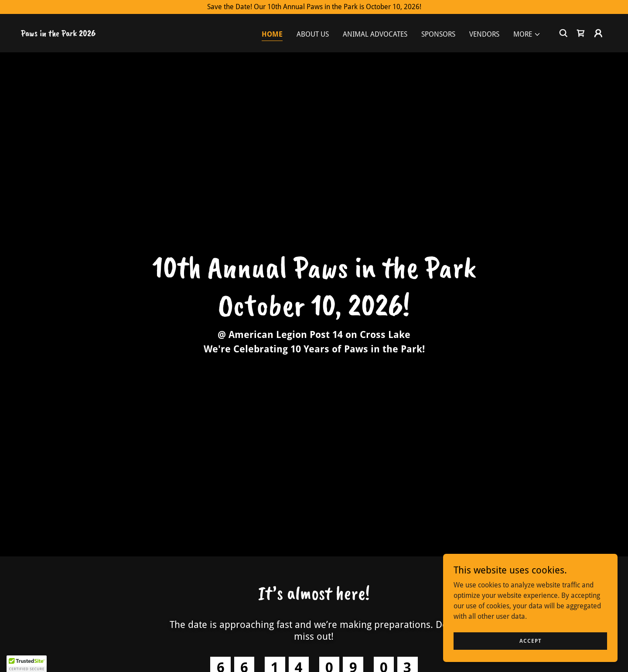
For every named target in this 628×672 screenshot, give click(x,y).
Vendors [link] (484, 34)
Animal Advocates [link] (375, 34)
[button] (527, 34)
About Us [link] (313, 34)
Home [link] (272, 34)
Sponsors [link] (438, 34)
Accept (531, 641)
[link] (58, 34)
